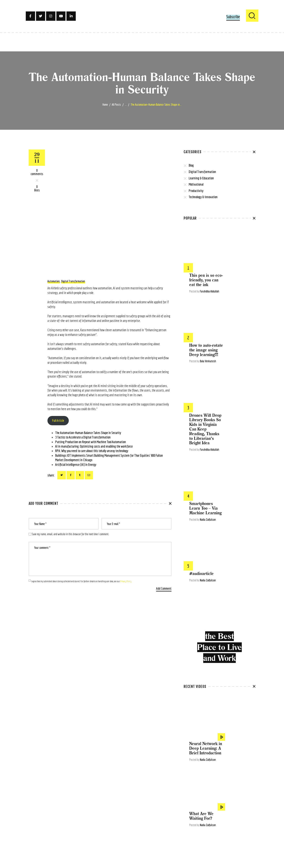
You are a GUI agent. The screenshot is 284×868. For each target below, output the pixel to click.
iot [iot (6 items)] (199, 821)
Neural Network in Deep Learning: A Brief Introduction (238, 555)
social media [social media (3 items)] (238, 839)
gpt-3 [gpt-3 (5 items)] (212, 814)
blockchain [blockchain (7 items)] (189, 796)
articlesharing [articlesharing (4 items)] (221, 783)
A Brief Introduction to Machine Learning (238, 635)
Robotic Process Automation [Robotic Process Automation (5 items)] (237, 833)
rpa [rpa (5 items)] (186, 839)
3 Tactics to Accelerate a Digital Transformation (83, 437)
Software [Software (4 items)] (189, 846)
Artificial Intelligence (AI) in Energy (76, 465)
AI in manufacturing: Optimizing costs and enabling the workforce (94, 446)
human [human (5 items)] (236, 814)
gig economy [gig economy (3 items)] (190, 814)
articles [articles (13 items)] (207, 783)
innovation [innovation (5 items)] (190, 821)
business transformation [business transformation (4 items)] (223, 796)
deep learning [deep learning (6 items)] (203, 802)
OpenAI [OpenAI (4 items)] (220, 827)
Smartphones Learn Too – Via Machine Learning (238, 364)
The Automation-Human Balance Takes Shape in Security (88, 433)
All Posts (116, 105)
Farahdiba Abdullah (242, 249)
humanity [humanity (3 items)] (247, 814)
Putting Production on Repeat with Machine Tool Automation (91, 442)
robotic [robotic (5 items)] (216, 833)
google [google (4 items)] (203, 814)
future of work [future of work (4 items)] (231, 808)
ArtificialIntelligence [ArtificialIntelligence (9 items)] (194, 790)
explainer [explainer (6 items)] (216, 808)
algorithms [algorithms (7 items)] (194, 783)
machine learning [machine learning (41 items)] (193, 827)
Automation (54, 281)
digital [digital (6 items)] (230, 802)
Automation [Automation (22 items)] (214, 790)
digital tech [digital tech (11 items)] (242, 802)
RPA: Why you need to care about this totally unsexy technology (92, 451)
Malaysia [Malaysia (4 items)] (209, 827)
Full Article (58, 421)
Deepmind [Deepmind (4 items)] (219, 802)
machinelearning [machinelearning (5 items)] (225, 821)
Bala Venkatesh (240, 289)
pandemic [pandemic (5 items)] (232, 827)
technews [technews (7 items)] (201, 846)
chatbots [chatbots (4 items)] (244, 796)
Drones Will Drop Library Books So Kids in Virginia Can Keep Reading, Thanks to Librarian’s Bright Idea (238, 328)
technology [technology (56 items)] (215, 846)
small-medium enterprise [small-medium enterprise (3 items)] (216, 839)
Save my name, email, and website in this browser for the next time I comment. (70, 534)
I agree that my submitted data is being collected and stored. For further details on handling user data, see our (81, 581)
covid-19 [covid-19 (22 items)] (189, 802)
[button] (233, 17)
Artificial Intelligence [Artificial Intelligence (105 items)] (242, 783)
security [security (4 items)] (195, 839)
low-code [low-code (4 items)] (209, 821)
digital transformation (73, 281)
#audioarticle (234, 400)
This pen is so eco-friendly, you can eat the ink (238, 237)
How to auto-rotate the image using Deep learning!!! (238, 278)
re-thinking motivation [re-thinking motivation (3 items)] (196, 833)
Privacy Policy (126, 581)
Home (105, 105)
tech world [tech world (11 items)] (229, 846)
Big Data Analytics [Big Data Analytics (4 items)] (232, 790)
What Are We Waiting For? (234, 593)
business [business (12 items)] (202, 796)
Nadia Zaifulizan (240, 375)
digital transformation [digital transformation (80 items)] (196, 808)
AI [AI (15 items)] (185, 783)
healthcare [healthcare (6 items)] (224, 814)
